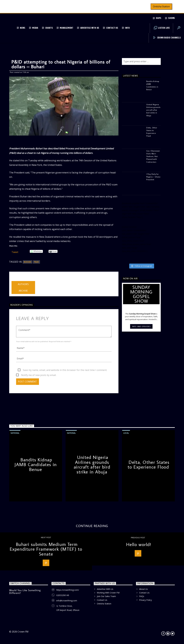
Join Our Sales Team (106, 596)
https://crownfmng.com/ (68, 590)
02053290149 (63, 595)
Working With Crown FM (108, 593)
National (15, 433)
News (23, 28)
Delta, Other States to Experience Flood (148, 465)
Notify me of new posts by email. (39, 375)
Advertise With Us (90, 28)
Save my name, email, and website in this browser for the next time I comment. (65, 370)
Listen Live (162, 28)
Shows (172, 18)
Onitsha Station (161, 6)
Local (126, 433)
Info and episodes (141, 326)
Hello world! (139, 544)
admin (15, 279)
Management (67, 28)
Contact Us (112, 28)
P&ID (36, 262)
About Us (143, 589)
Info (127, 28)
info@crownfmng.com (67, 601)
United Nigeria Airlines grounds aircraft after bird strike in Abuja (92, 464)
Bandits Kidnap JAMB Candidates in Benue (36, 464)
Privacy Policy (145, 600)
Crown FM (23, 632)
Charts (49, 28)
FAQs (142, 596)
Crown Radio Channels (167, 38)
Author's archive (23, 287)
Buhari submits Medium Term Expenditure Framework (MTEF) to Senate (46, 549)
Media (35, 28)
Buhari (28, 262)
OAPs (159, 18)
